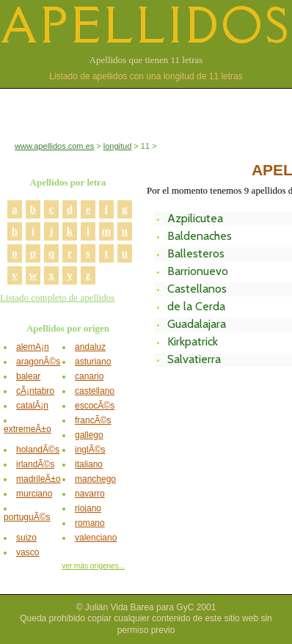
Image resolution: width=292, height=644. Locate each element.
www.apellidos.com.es (54, 146)
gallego (89, 435)
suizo (26, 538)
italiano (89, 464)
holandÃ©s (38, 450)
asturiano (93, 362)
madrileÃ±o (39, 479)
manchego (95, 479)
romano (90, 523)
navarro (90, 494)
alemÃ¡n (33, 347)
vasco (28, 552)
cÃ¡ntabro (35, 391)
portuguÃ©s (27, 517)
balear (28, 376)
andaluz (90, 347)
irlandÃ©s (35, 464)
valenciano (96, 538)
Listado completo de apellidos (57, 297)
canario (89, 376)
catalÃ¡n (32, 406)
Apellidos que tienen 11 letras (146, 60)
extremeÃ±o (28, 429)
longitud (118, 146)
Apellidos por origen (68, 328)
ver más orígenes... (93, 566)
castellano (95, 391)
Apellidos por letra (68, 182)
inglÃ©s (90, 450)
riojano (88, 508)
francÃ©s (93, 420)
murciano (34, 494)
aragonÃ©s (38, 362)
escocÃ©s (95, 406)
